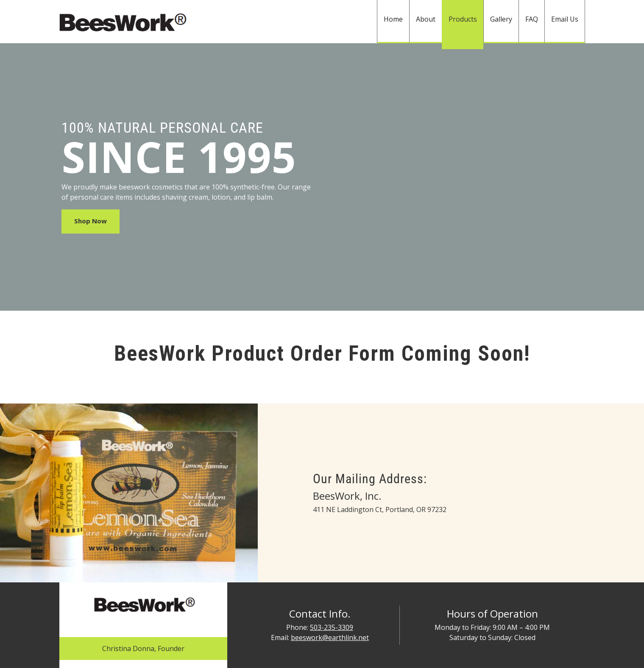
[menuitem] (393, 22)
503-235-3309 (332, 627)
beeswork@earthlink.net (330, 637)
